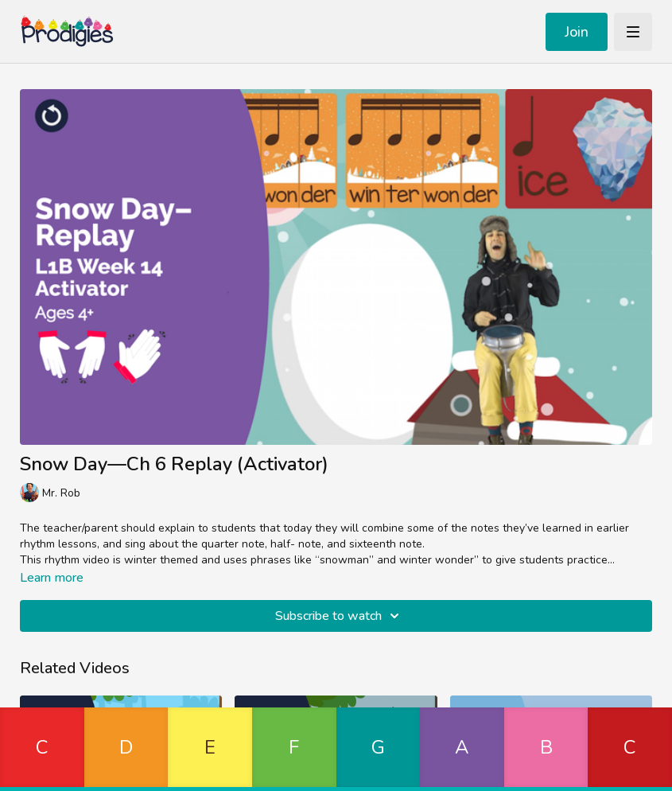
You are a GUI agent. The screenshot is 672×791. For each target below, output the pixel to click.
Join (577, 32)
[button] (42, 749)
